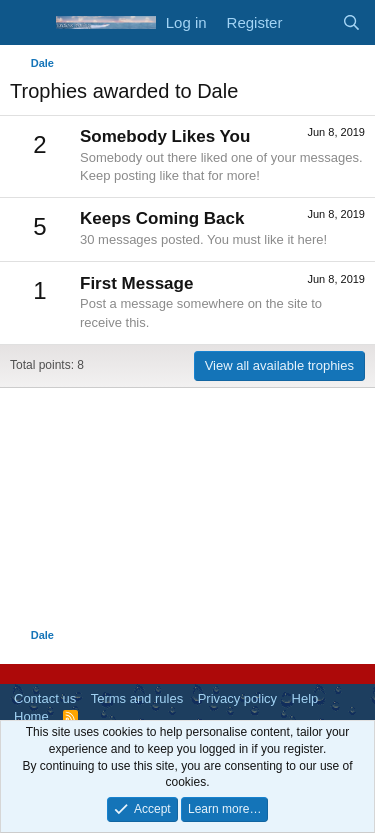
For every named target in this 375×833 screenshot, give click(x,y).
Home (31, 716)
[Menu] (27, 23)
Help (305, 698)
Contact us (45, 698)
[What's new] (311, 22)
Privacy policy (237, 698)
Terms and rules (137, 698)
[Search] (351, 22)
